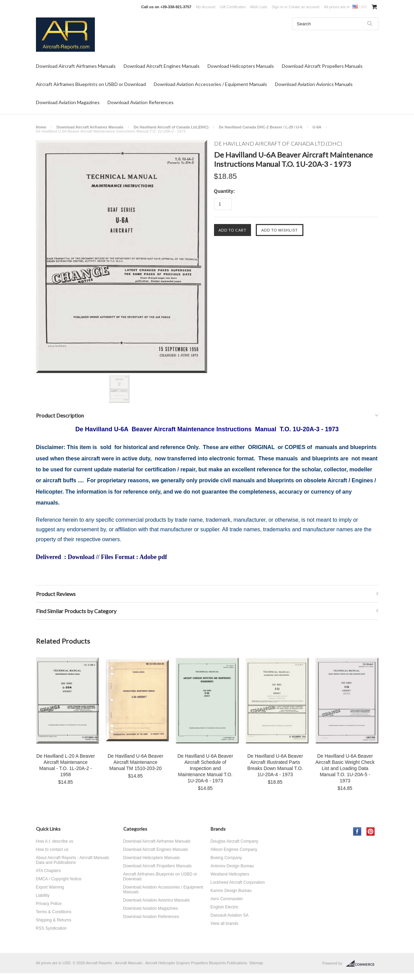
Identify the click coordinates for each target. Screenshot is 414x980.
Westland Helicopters (230, 874)
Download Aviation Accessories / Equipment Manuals (210, 84)
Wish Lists (259, 7)
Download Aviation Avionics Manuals (314, 84)
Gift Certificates (233, 7)
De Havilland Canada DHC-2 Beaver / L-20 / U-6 (261, 127)
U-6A (317, 127)
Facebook (357, 832)
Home (41, 127)
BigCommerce (362, 964)
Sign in (277, 7)
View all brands (224, 923)
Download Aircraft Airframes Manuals (76, 66)
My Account (206, 7)
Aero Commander (227, 899)
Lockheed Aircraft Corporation (238, 882)
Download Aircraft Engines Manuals (162, 66)
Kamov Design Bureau (231, 891)
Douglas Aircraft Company (234, 841)
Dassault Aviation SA (230, 915)
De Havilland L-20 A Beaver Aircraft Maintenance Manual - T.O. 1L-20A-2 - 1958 (66, 765)
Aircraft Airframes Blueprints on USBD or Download (91, 84)
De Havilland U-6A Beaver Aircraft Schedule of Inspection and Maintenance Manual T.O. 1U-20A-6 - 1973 (205, 768)
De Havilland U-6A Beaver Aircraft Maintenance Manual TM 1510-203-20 (135, 762)
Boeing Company (226, 858)
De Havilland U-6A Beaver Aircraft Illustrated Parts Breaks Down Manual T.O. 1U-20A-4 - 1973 (275, 765)
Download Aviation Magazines (68, 102)
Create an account (304, 7)
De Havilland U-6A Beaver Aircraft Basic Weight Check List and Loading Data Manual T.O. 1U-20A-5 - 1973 (345, 768)
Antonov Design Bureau (232, 866)
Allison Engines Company (234, 849)
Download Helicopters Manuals (241, 66)
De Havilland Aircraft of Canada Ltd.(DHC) (171, 127)
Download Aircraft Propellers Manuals (322, 66)
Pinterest (371, 832)
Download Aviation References (141, 102)
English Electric (225, 907)
